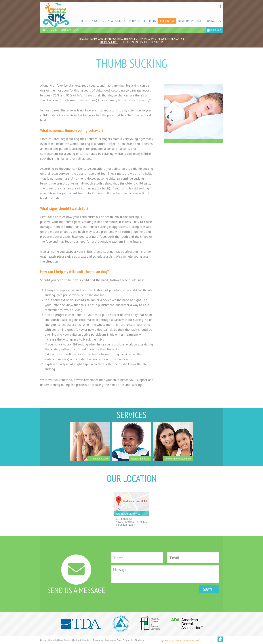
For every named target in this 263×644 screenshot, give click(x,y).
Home (43, 640)
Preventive (98, 640)
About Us (52, 640)
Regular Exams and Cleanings (98, 39)
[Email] (193, 558)
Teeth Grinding (130, 42)
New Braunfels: (52, 30)
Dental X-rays (147, 39)
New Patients (65, 640)
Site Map (139, 640)
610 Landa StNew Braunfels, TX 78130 (131, 520)
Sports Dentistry (152, 42)
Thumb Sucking (109, 42)
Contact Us (128, 640)
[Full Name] (137, 558)
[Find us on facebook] (220, 6)
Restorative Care (113, 640)
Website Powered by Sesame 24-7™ (180, 641)
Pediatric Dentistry (82, 640)
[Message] (165, 574)
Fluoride (163, 39)
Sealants (177, 39)
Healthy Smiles (128, 39)
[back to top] (220, 639)
